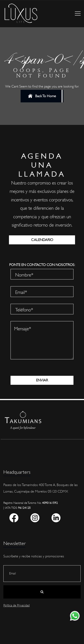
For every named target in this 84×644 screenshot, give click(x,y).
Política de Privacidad (16, 605)
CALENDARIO (42, 240)
